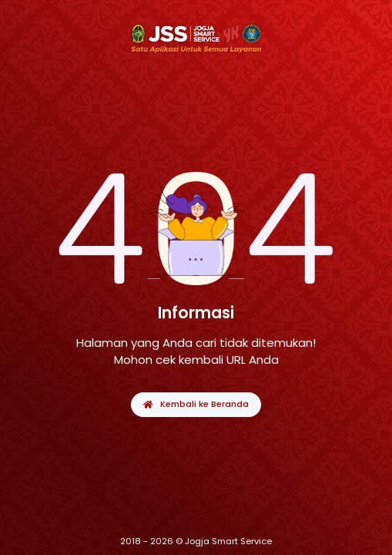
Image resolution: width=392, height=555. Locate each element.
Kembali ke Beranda (196, 404)
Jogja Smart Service (228, 541)
